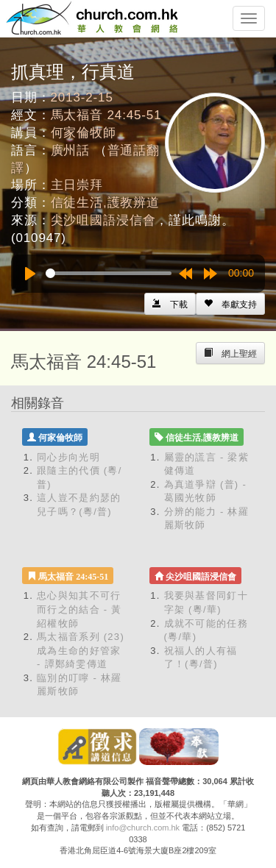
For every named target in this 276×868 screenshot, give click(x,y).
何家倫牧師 (84, 133)
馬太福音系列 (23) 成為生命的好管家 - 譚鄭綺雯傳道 (81, 650)
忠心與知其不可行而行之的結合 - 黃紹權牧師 (79, 609)
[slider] (109, 273)
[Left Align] (230, 304)
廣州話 (71, 150)
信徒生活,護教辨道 (105, 203)
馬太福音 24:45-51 (106, 115)
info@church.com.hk (143, 828)
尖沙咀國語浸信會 (103, 220)
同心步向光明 (68, 457)
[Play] (30, 274)
